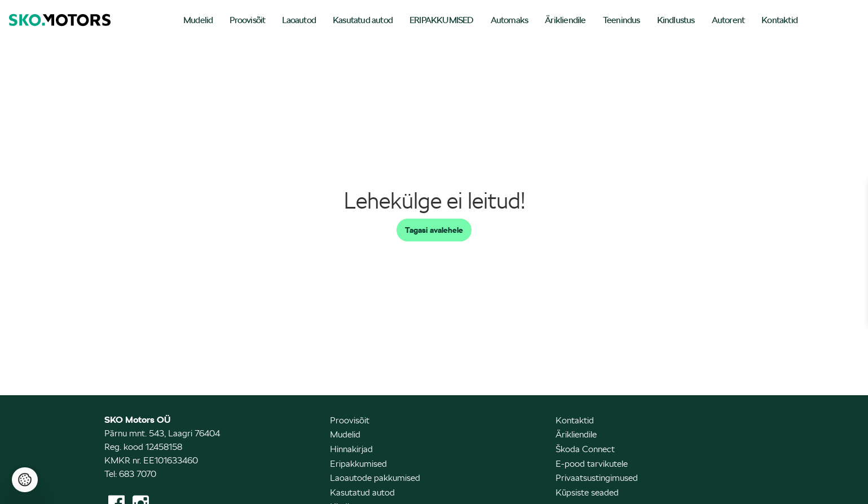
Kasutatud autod (363, 20)
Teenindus (622, 20)
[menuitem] (198, 21)
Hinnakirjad (351, 449)
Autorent (728, 20)
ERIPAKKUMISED (442, 20)
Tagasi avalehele (434, 230)
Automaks (510, 20)
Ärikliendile (565, 20)
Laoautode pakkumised (375, 478)
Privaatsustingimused (597, 478)
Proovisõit (247, 20)
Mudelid (198, 20)
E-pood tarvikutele (592, 464)
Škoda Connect (585, 449)
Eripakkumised (358, 464)
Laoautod (299, 20)
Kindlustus (676, 20)
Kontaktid (779, 20)
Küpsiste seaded (587, 492)
